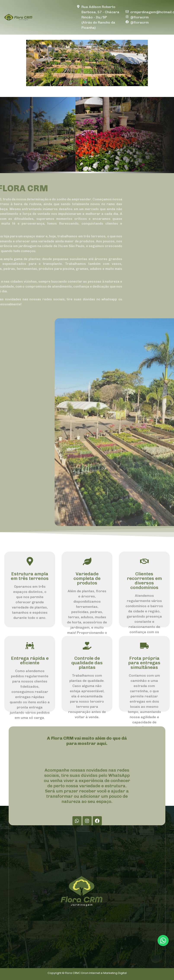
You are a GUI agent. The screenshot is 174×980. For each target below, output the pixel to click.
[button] (33, 63)
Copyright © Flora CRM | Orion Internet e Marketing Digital (87, 973)
